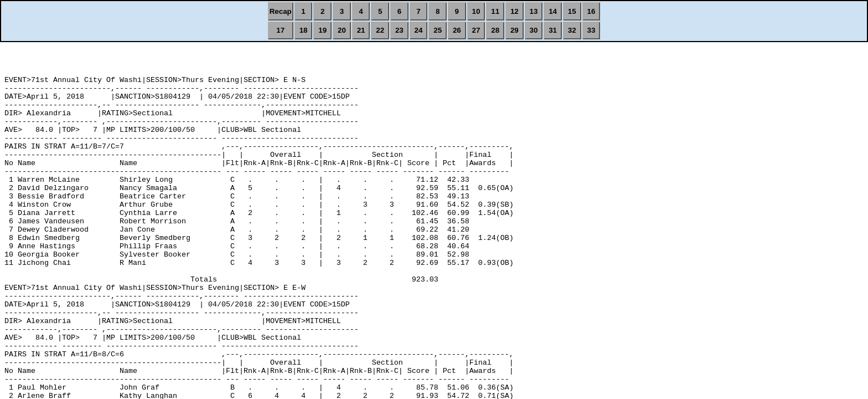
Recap (281, 11)
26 (457, 30)
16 (591, 11)
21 (361, 30)
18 (304, 30)
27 (476, 30)
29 (515, 30)
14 (553, 11)
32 (572, 30)
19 (322, 30)
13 (534, 11)
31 (553, 30)
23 (399, 30)
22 (380, 30)
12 (515, 11)
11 (495, 11)
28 (495, 30)
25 (438, 30)
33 (591, 30)
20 (342, 30)
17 (280, 30)
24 (419, 30)
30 (534, 30)
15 (572, 11)
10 (476, 11)
